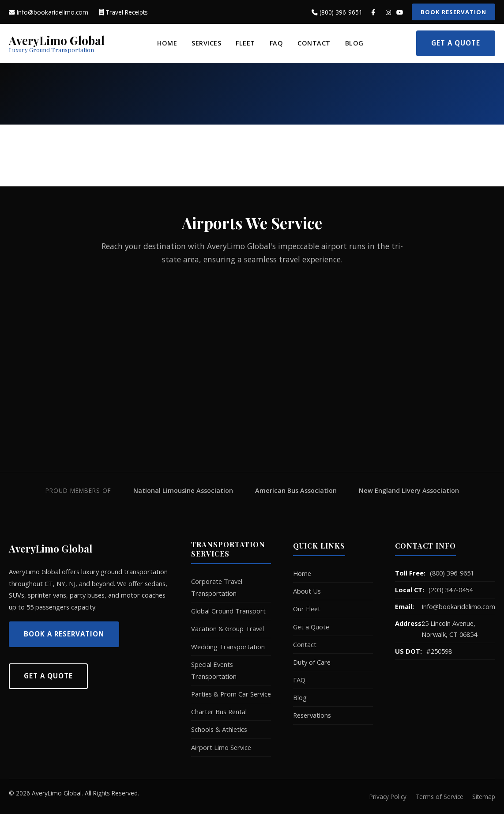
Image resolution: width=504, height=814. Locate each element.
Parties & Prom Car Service (231, 694)
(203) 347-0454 (451, 590)
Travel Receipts (124, 12)
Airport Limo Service (221, 747)
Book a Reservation (64, 634)
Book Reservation (453, 12)
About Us (307, 591)
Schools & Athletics (219, 729)
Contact (314, 43)
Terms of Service (439, 797)
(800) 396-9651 (337, 12)
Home (167, 43)
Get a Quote (456, 43)
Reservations (312, 715)
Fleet (245, 43)
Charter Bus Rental (219, 712)
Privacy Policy (388, 797)
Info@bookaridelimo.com (49, 12)
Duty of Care (312, 662)
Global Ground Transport (228, 611)
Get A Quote (48, 676)
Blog (354, 43)
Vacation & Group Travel (228, 628)
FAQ (276, 43)
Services (206, 43)
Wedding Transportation (228, 647)
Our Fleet (307, 609)
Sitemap (484, 797)
